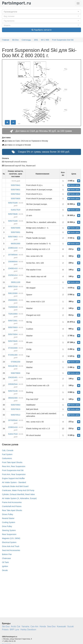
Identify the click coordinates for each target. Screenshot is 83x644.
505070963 (13, 237)
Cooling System (9, 522)
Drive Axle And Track (11, 546)
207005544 (13, 420)
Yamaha (25, 626)
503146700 (13, 366)
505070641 (16, 185)
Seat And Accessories (11, 550)
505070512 (16, 415)
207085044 (13, 255)
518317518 (13, 434)
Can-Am (34, 626)
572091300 (13, 355)
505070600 (16, 199)
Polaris (5, 630)
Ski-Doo (15, 40)
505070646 (13, 214)
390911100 (16, 282)
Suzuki (70, 626)
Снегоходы (26, 40)
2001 (36, 40)
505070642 (16, 194)
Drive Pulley (7, 526)
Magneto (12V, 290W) (11, 538)
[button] (41, 12)
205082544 (13, 384)
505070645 (13, 341)
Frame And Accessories (12, 502)
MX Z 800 (45, 40)
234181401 (13, 377)
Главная (6, 40)
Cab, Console (8, 450)
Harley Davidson (28, 630)
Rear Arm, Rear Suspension (14, 466)
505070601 (16, 190)
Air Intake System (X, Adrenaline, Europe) (19, 498)
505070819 (16, 409)
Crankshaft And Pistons (12, 506)
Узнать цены (74, 185)
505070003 (13, 327)
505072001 (13, 321)
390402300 (13, 398)
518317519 (16, 210)
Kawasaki (61, 626)
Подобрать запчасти (41, 30)
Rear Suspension (9, 534)
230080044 (13, 262)
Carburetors (7, 458)
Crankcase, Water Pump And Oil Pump (18, 490)
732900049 (13, 307)
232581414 (13, 275)
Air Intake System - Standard (14, 482)
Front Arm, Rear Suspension (14, 474)
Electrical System (9, 542)
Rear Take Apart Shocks (12, 510)
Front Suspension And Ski (63, 40)
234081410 (13, 268)
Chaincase (6, 558)
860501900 (16, 244)
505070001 (16, 232)
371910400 (13, 348)
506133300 (13, 293)
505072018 (13, 286)
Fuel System (7, 454)
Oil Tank (5, 562)
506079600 (16, 373)
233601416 (13, 248)
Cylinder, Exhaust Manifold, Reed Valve (18, 494)
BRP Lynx (14, 630)
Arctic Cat (15, 626)
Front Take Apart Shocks (12, 462)
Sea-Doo (51, 626)
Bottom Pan (7, 554)
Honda (43, 626)
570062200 (16, 362)
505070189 (13, 203)
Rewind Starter (8, 518)
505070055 (16, 228)
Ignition (5, 566)
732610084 (13, 314)
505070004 (13, 334)
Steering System (9, 530)
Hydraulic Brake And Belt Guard (15, 486)
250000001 (13, 300)
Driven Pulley (7, 514)
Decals (5, 570)
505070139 (13, 391)
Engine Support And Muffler (13, 478)
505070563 (16, 405)
